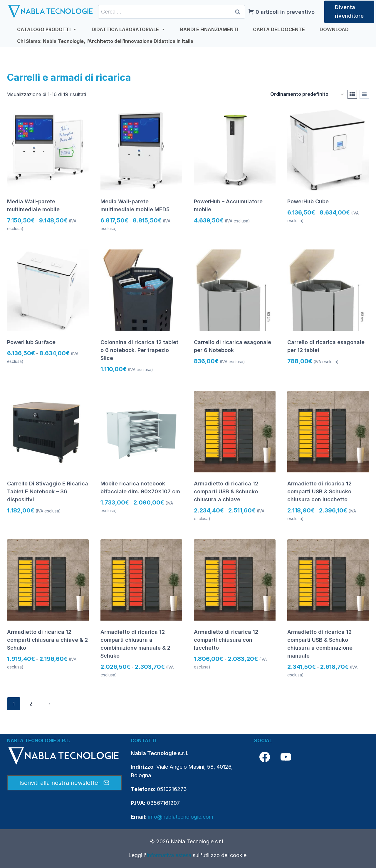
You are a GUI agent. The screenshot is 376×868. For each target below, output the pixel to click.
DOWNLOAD (334, 29)
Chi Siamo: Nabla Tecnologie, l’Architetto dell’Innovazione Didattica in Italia (105, 41)
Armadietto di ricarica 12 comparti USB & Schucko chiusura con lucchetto (319, 491)
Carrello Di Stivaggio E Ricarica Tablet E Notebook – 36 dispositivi (48, 491)
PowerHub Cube (308, 201)
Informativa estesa (169, 855)
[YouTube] (286, 757)
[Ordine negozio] (307, 95)
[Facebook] (265, 757)
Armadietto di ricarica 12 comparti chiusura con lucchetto (226, 640)
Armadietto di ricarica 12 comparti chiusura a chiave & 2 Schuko (47, 640)
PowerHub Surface (31, 342)
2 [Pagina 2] (31, 704)
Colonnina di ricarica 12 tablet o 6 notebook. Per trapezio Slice (139, 350)
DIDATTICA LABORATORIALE (129, 29)
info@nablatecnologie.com (181, 817)
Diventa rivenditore (349, 11)
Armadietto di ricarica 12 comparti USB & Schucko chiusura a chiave (226, 491)
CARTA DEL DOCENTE (279, 29)
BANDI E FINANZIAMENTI (209, 29)
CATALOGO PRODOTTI (47, 29)
